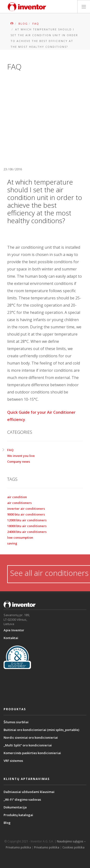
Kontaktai (11, 638)
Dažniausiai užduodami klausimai (29, 792)
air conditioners (19, 503)
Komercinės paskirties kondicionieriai (32, 753)
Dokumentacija (15, 807)
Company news (19, 462)
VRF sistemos (13, 761)
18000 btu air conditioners (27, 526)
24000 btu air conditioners (27, 532)
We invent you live (21, 456)
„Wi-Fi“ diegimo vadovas (22, 799)
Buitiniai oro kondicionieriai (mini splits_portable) (41, 730)
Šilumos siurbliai (16, 722)
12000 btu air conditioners (27, 520)
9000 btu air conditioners (26, 514)
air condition (17, 497)
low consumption (20, 537)
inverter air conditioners (26, 509)
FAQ (10, 450)
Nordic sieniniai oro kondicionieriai (31, 737)
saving (12, 543)
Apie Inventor (14, 630)
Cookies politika (73, 847)
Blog (7, 823)
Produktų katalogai (18, 815)
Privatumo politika (47, 847)
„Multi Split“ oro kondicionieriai (28, 745)
